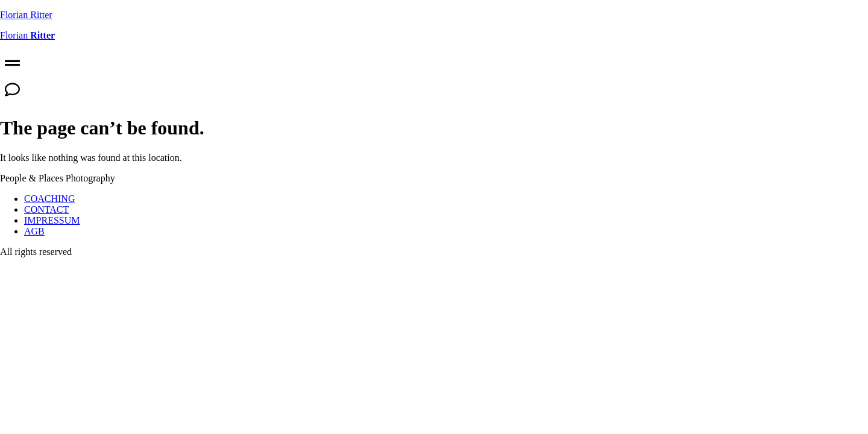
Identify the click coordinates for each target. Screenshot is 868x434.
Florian (27, 35)
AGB (34, 231)
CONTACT (46, 209)
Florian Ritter (26, 15)
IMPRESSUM (52, 220)
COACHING (49, 199)
